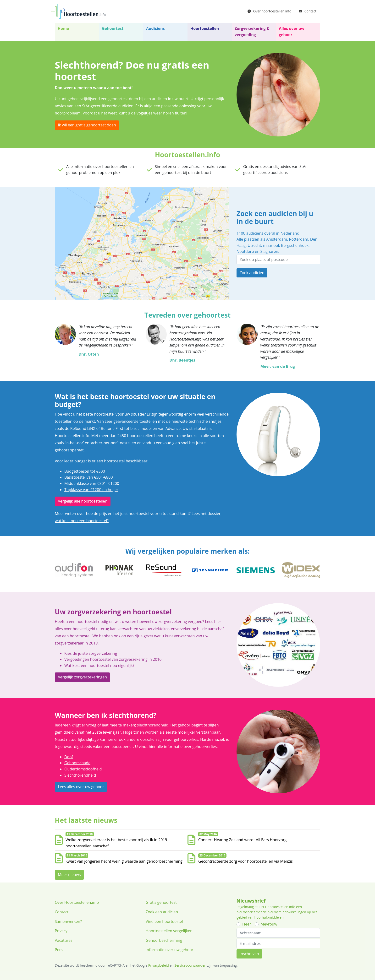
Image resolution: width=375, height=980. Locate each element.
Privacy (61, 931)
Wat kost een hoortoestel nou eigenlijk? (99, 666)
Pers (59, 950)
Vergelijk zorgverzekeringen (82, 677)
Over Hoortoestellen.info (77, 902)
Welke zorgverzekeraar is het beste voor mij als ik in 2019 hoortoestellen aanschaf (116, 843)
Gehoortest (113, 28)
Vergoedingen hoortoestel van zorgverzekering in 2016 (113, 659)
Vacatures (64, 940)
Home (63, 28)
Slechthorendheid (80, 775)
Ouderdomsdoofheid (83, 769)
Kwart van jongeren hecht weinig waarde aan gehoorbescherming (124, 861)
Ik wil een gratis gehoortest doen (87, 125)
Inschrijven (249, 954)
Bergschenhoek (295, 245)
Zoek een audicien (162, 912)
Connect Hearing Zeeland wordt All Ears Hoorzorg (242, 840)
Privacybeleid (159, 965)
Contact (308, 11)
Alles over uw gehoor (292, 32)
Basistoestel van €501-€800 (89, 477)
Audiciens (155, 28)
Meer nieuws (69, 875)
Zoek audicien (252, 273)
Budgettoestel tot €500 (85, 471)
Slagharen (269, 251)
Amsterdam (277, 239)
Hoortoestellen (205, 28)
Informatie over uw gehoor (169, 950)
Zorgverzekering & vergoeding (252, 32)
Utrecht (254, 245)
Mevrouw (269, 924)
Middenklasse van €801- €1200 (92, 483)
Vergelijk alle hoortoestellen (83, 501)
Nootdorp (245, 251)
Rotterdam (299, 239)
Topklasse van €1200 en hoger (91, 490)
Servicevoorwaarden (190, 965)
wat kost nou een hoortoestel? (82, 521)
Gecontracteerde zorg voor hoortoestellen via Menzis (245, 861)
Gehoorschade (77, 763)
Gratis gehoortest (161, 902)
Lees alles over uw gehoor (81, 787)
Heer (247, 924)
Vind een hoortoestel (164, 921)
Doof (69, 757)
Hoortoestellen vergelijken (169, 931)
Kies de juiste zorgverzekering (91, 653)
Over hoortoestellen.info (269, 11)
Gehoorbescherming (164, 940)
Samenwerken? (68, 921)
